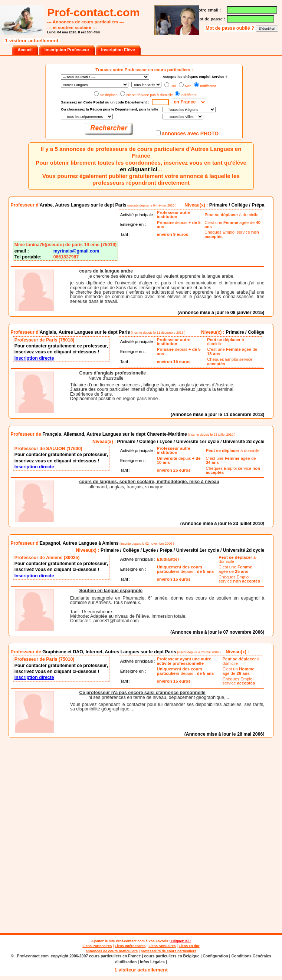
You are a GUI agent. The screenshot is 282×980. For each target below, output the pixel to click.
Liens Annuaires (162, 946)
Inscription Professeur (67, 50)
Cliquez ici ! (181, 941)
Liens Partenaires (97, 946)
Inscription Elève (118, 50)
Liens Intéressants (130, 946)
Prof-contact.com (130, 941)
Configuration (215, 956)
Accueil (25, 50)
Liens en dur (189, 946)
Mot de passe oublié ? (230, 28)
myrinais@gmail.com (76, 251)
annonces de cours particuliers (112, 951)
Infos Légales (152, 962)
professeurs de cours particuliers (168, 951)
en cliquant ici (139, 169)
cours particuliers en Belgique (172, 956)
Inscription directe (34, 358)
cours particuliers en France (115, 956)
